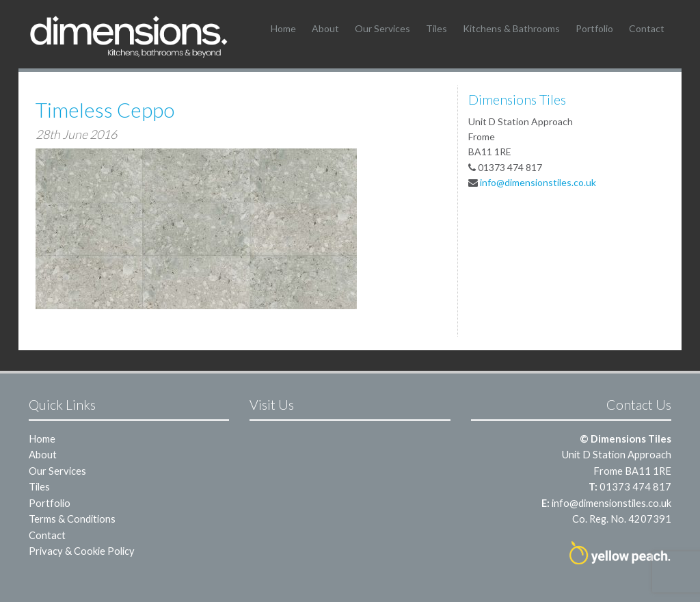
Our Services (382, 28)
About (325, 28)
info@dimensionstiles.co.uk (538, 182)
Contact (647, 28)
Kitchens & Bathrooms (511, 28)
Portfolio (594, 28)
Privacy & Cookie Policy (82, 551)
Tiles (436, 28)
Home (283, 28)
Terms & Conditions (72, 519)
